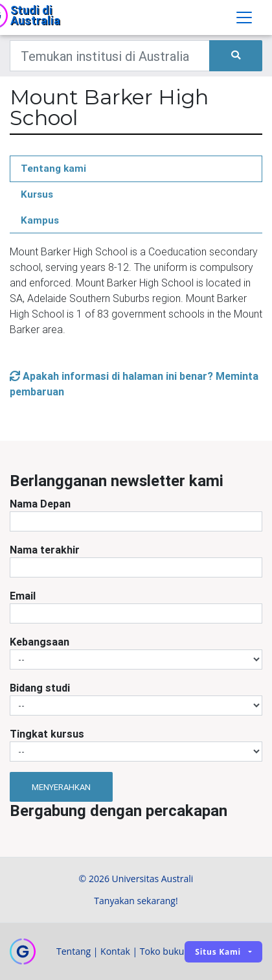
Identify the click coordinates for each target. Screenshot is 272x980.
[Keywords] (110, 56)
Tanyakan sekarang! (136, 901)
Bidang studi (40, 688)
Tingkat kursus (47, 734)
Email (23, 596)
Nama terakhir (45, 550)
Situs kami (218, 952)
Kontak (115, 951)
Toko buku (162, 951)
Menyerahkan (61, 787)
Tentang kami (53, 168)
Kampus (40, 220)
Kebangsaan (40, 642)
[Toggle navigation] (244, 17)
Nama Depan (40, 504)
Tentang (74, 951)
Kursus (37, 194)
